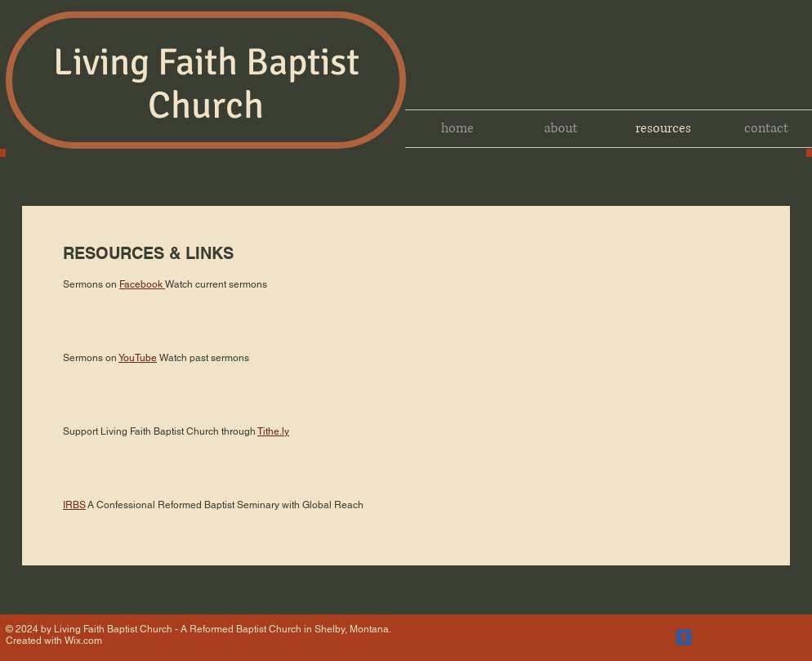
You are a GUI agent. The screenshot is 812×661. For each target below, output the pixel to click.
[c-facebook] (684, 637)
